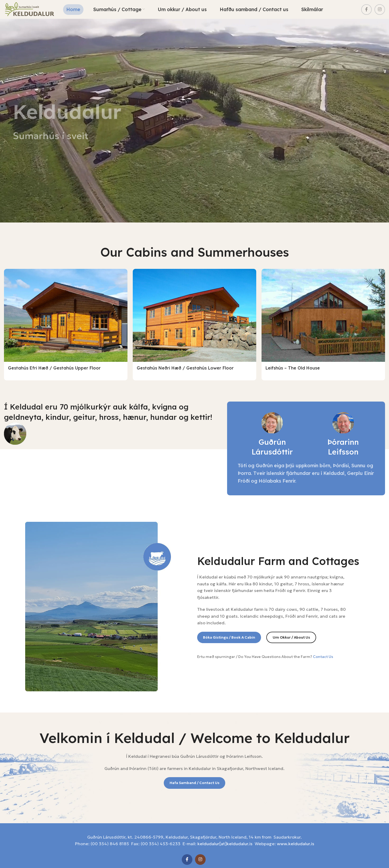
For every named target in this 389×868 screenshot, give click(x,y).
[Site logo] (33, 10)
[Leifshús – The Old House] (323, 318)
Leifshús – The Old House (293, 370)
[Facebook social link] (366, 11)
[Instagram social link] (380, 11)
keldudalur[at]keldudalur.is (225, 838)
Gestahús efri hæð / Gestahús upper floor (54, 370)
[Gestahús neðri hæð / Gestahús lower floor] (194, 318)
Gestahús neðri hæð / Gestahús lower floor (185, 370)
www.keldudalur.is (296, 838)
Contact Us (323, 650)
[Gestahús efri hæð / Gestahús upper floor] (66, 318)
